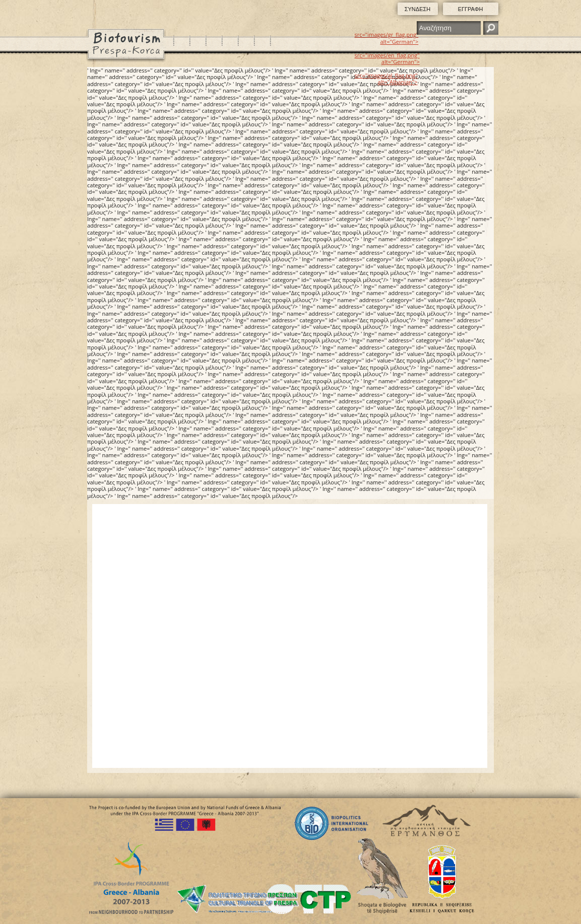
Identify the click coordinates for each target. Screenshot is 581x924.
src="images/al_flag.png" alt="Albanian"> (386, 79)
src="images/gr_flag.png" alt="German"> (387, 38)
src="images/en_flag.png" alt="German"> (387, 58)
